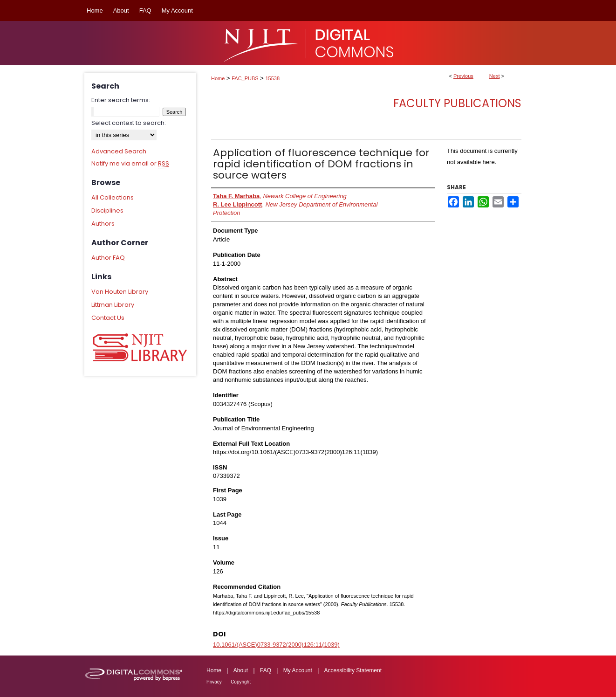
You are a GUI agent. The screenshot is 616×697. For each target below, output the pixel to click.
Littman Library (113, 305)
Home (218, 78)
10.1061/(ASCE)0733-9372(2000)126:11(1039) (276, 645)
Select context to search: (129, 123)
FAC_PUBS (245, 78)
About (241, 670)
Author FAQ (108, 258)
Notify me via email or (130, 164)
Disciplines (107, 210)
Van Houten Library (120, 292)
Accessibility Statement (353, 670)
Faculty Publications (457, 103)
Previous (463, 76)
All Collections (113, 197)
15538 (273, 78)
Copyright (241, 682)
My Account (298, 670)
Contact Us (108, 318)
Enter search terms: (121, 100)
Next (495, 76)
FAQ (266, 670)
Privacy (214, 682)
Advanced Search (119, 151)
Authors (103, 224)
